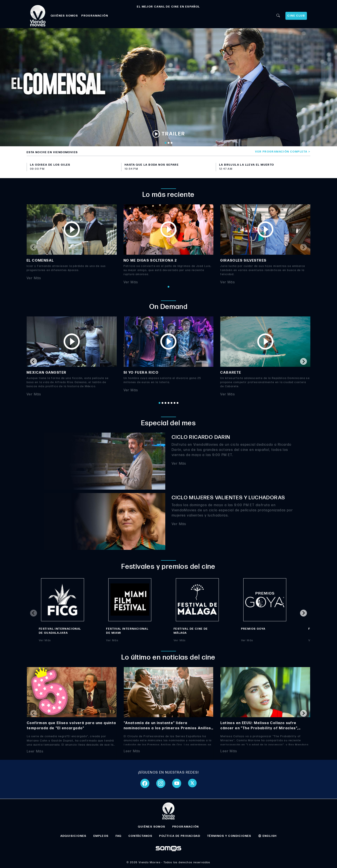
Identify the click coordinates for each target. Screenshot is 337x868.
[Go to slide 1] (165, 143)
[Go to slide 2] (168, 143)
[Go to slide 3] (172, 143)
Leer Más (35, 752)
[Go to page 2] (162, 403)
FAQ (119, 836)
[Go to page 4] (168, 403)
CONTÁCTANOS (140, 836)
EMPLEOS (101, 836)
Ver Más (34, 278)
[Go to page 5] (172, 403)
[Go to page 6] (175, 403)
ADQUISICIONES (74, 836)
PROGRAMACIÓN (95, 16)
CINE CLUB (296, 16)
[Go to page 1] (168, 287)
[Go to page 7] (178, 403)
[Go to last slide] (34, 361)
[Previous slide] (34, 247)
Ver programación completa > (283, 152)
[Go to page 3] (165, 403)
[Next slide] (303, 247)
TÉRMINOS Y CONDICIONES (229, 836)
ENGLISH (268, 836)
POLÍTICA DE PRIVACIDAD (180, 836)
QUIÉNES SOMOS (64, 16)
